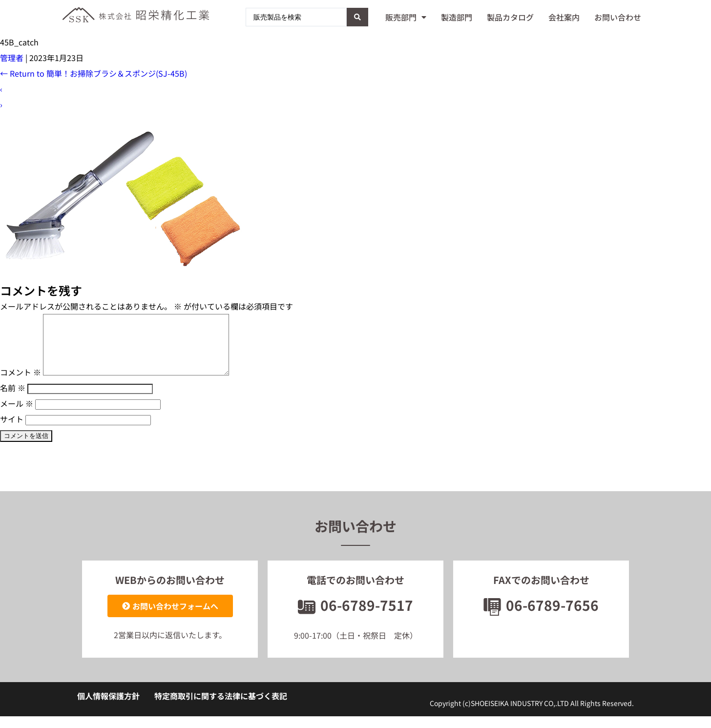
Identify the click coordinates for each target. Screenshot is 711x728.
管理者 (12, 58)
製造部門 (457, 17)
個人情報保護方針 (108, 707)
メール (17, 415)
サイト (12, 431)
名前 (13, 399)
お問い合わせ (618, 17)
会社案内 (564, 17)
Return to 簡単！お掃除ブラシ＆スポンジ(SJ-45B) (94, 73)
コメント (21, 384)
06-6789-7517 (355, 617)
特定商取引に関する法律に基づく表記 (221, 707)
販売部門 (406, 17)
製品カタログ (510, 17)
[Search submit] (357, 17)
